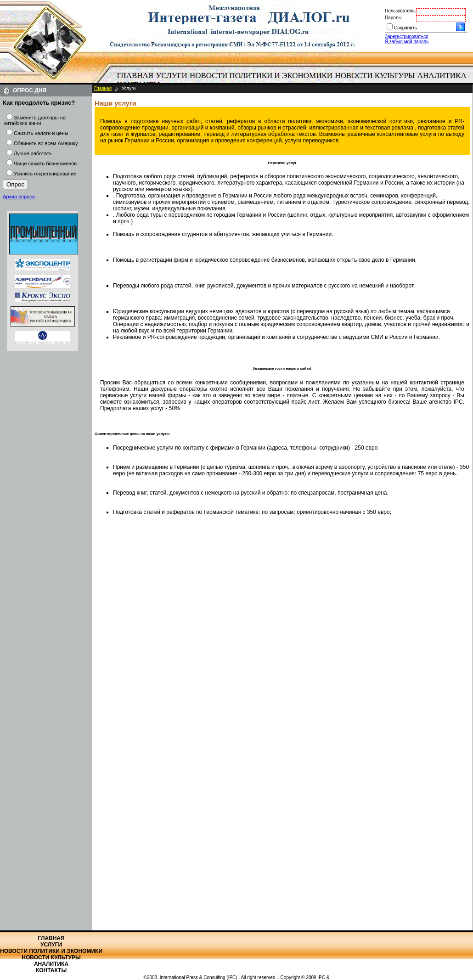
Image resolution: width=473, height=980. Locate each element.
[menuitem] (135, 76)
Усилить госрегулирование (45, 174)
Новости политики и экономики (261, 76)
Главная (135, 76)
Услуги (172, 76)
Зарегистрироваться (407, 37)
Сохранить (405, 28)
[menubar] (294, 80)
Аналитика (442, 76)
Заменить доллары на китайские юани (35, 120)
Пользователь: (400, 11)
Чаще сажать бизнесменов (45, 163)
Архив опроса (19, 197)
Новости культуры (375, 76)
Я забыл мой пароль (407, 42)
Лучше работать (33, 153)
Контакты (51, 970)
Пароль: (393, 18)
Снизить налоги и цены (41, 133)
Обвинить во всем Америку (46, 143)
